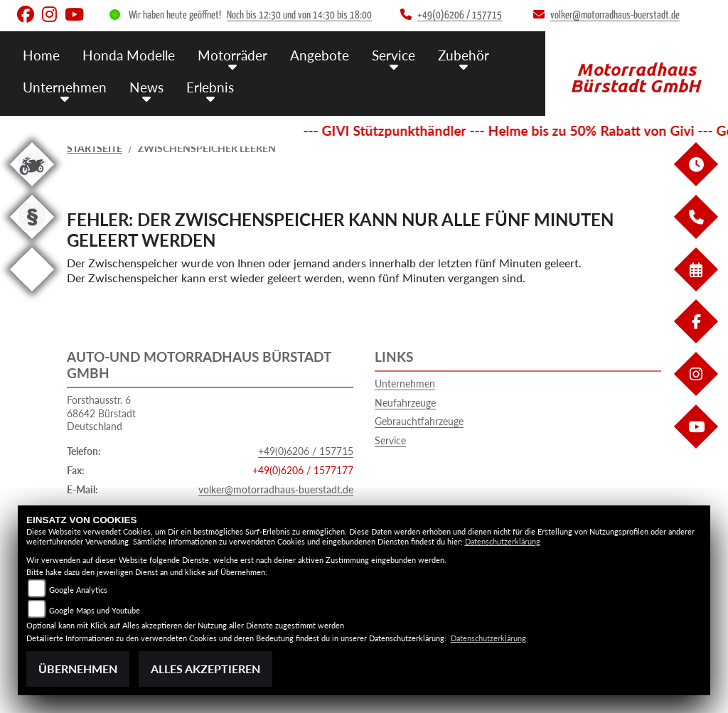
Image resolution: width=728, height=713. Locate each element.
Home (41, 55)
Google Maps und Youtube (95, 610)
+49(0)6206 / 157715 (306, 451)
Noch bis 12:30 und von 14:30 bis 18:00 (299, 15)
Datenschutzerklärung (503, 541)
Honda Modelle (129, 55)
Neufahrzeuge (405, 403)
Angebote (320, 55)
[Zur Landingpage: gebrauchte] (32, 189)
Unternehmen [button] (65, 87)
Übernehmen (78, 669)
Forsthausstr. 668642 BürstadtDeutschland (101, 413)
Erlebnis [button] (210, 87)
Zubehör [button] (464, 55)
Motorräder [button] (232, 55)
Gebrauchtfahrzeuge (419, 421)
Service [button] (394, 55)
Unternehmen (405, 384)
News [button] (146, 87)
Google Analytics (78, 590)
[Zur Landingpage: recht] (32, 241)
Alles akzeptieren (205, 669)
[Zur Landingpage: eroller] (32, 294)
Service (390, 440)
